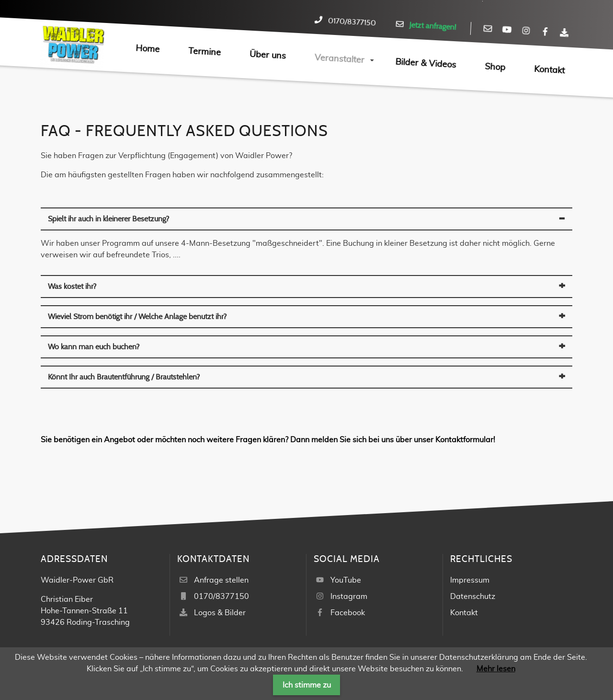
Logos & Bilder (220, 613)
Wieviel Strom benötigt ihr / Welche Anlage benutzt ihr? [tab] (137, 317)
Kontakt (464, 613)
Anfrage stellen (221, 580)
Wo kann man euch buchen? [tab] (94, 347)
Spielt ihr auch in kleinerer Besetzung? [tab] (108, 219)
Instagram (349, 597)
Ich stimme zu (307, 685)
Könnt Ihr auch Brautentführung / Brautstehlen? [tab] (124, 377)
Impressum (470, 580)
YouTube (346, 580)
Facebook (348, 613)
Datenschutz (473, 597)
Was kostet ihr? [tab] (72, 287)
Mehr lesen (496, 669)
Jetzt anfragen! (433, 26)
